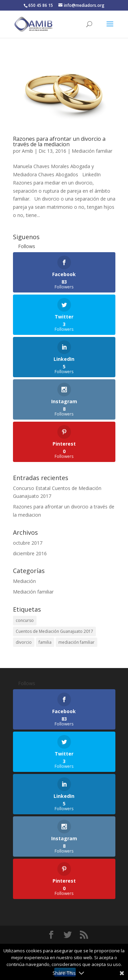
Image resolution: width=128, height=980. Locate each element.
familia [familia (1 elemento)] (45, 642)
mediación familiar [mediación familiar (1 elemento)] (76, 642)
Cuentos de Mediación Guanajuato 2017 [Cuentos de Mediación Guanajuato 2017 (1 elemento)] (54, 631)
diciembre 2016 (30, 553)
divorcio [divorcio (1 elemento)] (24, 642)
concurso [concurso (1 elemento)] (25, 620)
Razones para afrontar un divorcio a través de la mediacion (59, 141)
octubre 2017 (28, 543)
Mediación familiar (92, 151)
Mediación (24, 581)
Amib (27, 151)
